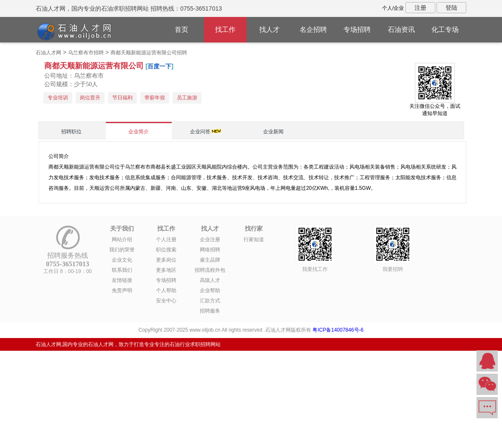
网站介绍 (122, 239)
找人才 (269, 30)
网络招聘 (210, 250)
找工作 (225, 30)
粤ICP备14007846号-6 (338, 330)
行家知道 (254, 239)
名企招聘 (313, 30)
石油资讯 (401, 30)
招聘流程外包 (210, 270)
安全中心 (166, 301)
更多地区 (166, 270)
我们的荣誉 (122, 250)
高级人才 (210, 280)
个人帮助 (166, 290)
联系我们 (122, 270)
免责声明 (122, 290)
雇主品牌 (210, 260)
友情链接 (122, 280)
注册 (420, 8)
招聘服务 (210, 311)
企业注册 (210, 239)
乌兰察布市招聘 (86, 53)
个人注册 (166, 239)
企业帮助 (210, 290)
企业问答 (200, 132)
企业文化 (122, 260)
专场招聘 (357, 30)
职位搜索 (166, 250)
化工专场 (445, 30)
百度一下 (159, 66)
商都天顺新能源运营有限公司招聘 (149, 53)
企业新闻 (273, 132)
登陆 (451, 8)
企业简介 (139, 132)
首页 (182, 30)
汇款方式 (210, 301)
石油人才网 (48, 53)
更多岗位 (166, 260)
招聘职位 (71, 132)
